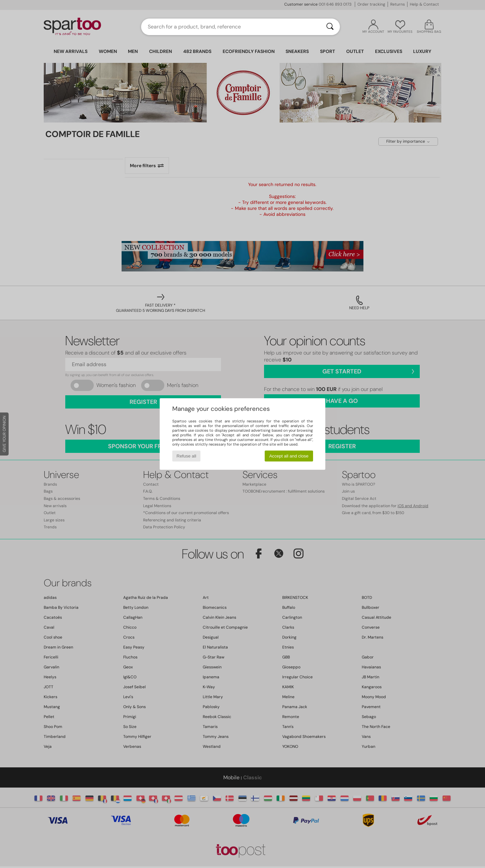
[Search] (330, 27)
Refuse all (186, 456)
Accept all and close (289, 456)
